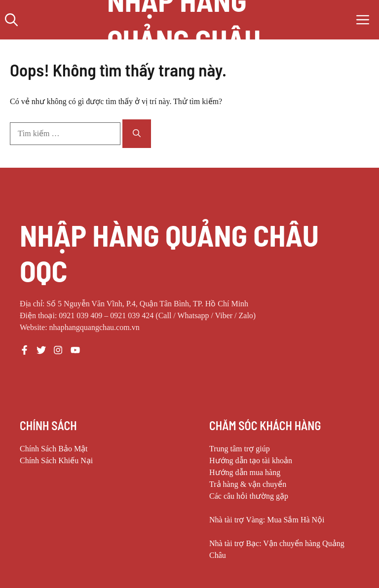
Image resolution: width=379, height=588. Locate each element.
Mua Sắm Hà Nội (296, 520)
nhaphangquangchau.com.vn (95, 327)
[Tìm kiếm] (137, 134)
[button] (11, 20)
